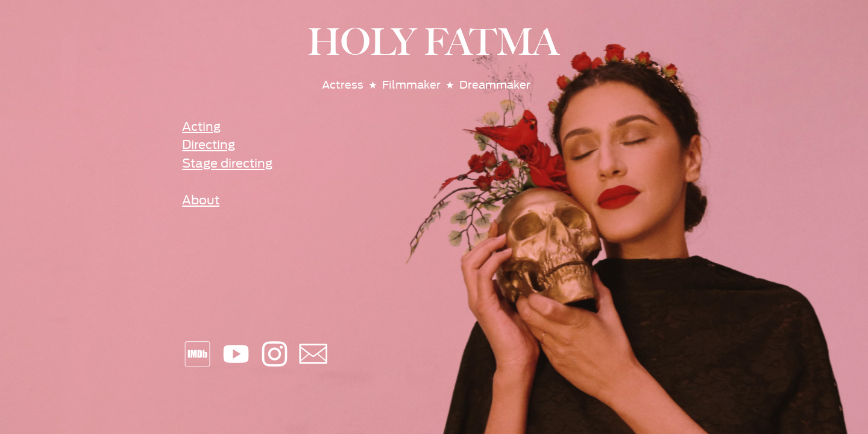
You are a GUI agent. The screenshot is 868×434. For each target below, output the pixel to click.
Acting (201, 127)
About (201, 200)
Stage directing (227, 164)
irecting (213, 145)
